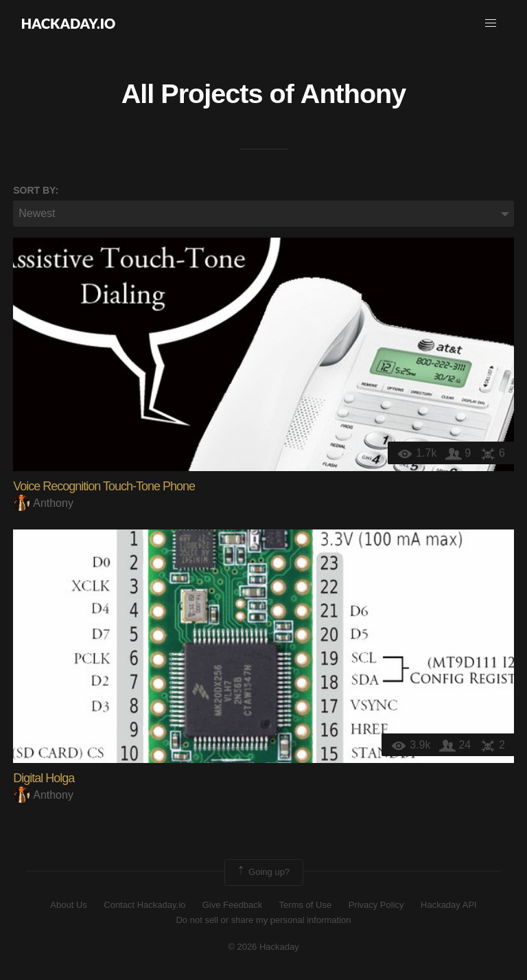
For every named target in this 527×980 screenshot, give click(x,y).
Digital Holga (44, 778)
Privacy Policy (376, 905)
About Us (68, 905)
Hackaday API (449, 905)
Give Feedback (232, 905)
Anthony (353, 93)
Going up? (263, 872)
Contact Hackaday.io (144, 905)
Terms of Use (306, 905)
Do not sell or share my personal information (263, 920)
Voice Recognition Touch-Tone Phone (104, 486)
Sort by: (36, 190)
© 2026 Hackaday (263, 947)
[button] (491, 23)
